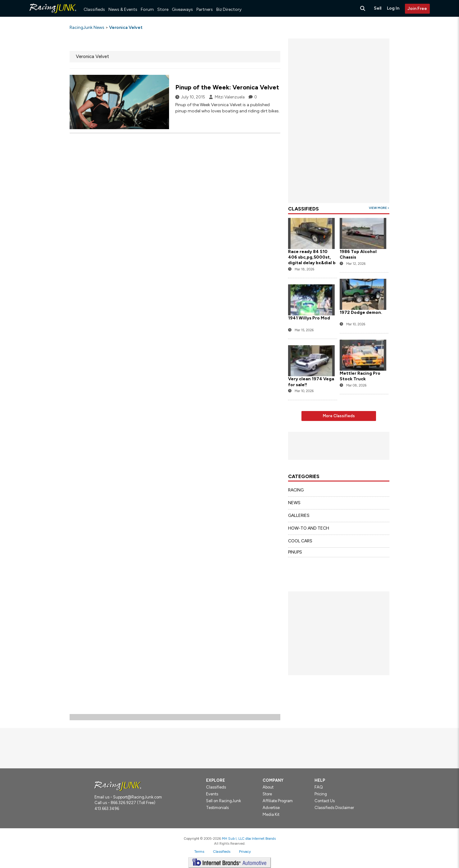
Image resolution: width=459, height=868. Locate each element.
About (268, 787)
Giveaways (182, 9)
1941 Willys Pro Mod (309, 318)
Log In (393, 8)
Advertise (271, 808)
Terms (199, 852)
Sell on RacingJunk (223, 801)
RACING (296, 490)
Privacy (245, 852)
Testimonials (217, 808)
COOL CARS (300, 541)
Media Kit (271, 814)
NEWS (294, 503)
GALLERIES (299, 515)
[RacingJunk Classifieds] (53, 15)
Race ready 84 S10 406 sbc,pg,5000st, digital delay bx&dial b (312, 257)
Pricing (321, 794)
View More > (379, 208)
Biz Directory (229, 9)
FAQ (319, 787)
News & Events (123, 9)
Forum (147, 9)
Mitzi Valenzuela (230, 97)
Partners (205, 9)
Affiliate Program (278, 801)
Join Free (417, 9)
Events (212, 794)
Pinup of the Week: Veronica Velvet (227, 87)
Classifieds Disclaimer (334, 808)
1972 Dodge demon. (361, 312)
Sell (378, 8)
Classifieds (94, 9)
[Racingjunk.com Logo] (118, 786)
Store (163, 9)
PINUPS (295, 552)
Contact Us (325, 801)
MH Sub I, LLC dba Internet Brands (249, 839)
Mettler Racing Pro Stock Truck (360, 376)
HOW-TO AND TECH (309, 528)
